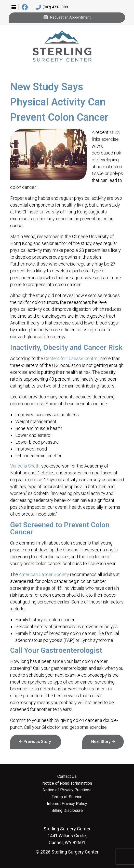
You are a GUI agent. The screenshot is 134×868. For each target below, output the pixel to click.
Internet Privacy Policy (67, 804)
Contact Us (67, 777)
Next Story (101, 742)
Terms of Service (67, 797)
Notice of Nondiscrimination (67, 783)
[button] (14, 7)
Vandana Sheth (25, 466)
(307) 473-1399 (52, 7)
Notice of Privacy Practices (67, 790)
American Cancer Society (44, 574)
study (115, 132)
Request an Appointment (67, 18)
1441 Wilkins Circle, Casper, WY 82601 (67, 836)
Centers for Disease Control (71, 358)
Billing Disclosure (67, 811)
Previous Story (37, 742)
